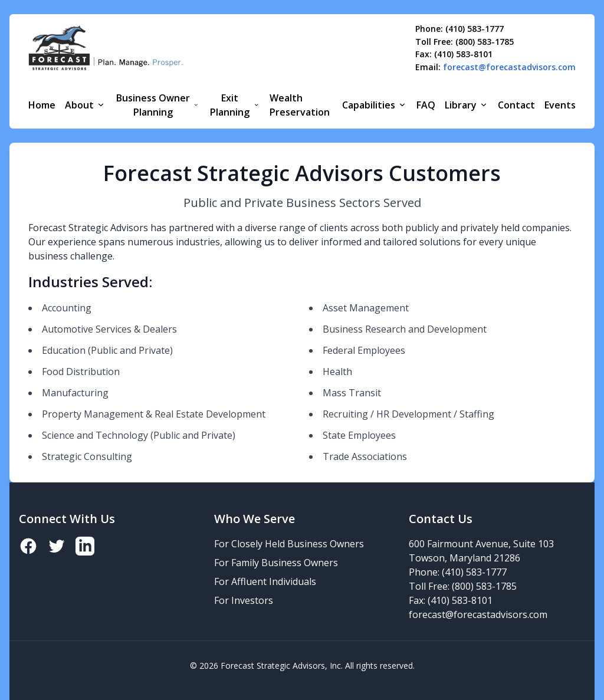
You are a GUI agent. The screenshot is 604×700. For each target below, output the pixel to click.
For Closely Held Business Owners (289, 544)
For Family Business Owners (276, 563)
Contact (516, 105)
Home (42, 105)
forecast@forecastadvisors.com (509, 67)
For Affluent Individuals (265, 581)
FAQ (426, 105)
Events (560, 105)
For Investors (244, 600)
